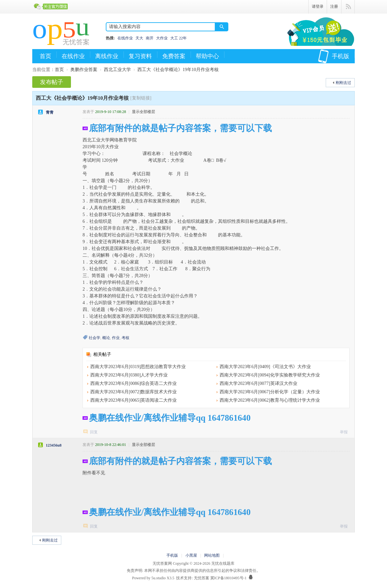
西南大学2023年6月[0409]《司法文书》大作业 (265, 367)
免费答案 (174, 56)
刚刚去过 (343, 83)
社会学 (94, 338)
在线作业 (125, 38)
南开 (150, 38)
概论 (106, 338)
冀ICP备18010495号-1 (228, 578)
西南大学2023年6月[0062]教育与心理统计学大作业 (270, 400)
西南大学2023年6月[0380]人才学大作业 (129, 375)
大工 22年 (179, 38)
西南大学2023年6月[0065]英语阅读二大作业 (134, 400)
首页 (45, 56)
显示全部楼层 (144, 112)
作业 (116, 338)
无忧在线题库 (223, 563)
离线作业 (107, 56)
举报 (344, 432)
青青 (50, 112)
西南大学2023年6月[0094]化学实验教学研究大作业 (270, 375)
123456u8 (54, 445)
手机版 (334, 56)
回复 (94, 432)
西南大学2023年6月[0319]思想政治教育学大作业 (138, 367)
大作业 (162, 38)
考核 (125, 338)
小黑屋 (191, 555)
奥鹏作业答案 (84, 70)
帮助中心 (207, 56)
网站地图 (212, 555)
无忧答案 (202, 578)
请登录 (318, 6)
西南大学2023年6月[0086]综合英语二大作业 (134, 383)
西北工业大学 (117, 70)
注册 (334, 6)
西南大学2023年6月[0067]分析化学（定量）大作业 (270, 392)
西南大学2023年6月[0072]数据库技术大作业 (134, 392)
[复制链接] (141, 98)
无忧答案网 (162, 563)
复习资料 (140, 56)
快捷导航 (348, 7)
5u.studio (158, 578)
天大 (139, 38)
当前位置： (44, 70)
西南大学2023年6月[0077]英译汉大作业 (258, 383)
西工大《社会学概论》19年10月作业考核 (178, 70)
